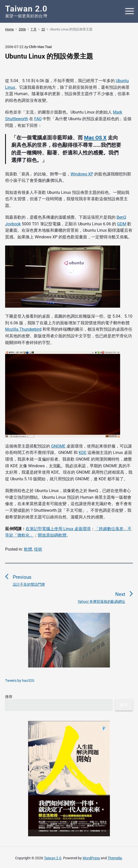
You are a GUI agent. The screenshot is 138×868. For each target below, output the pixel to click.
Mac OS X (95, 138)
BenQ (121, 217)
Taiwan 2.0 (53, 858)
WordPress (91, 858)
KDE (83, 453)
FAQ (38, 119)
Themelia (115, 858)
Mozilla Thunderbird (23, 329)
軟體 (28, 549)
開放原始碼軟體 (52, 535)
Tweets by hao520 (20, 681)
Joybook (13, 224)
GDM (122, 224)
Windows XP (82, 174)
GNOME (58, 446)
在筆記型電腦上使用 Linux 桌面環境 (58, 529)
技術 (38, 549)
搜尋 (9, 697)
